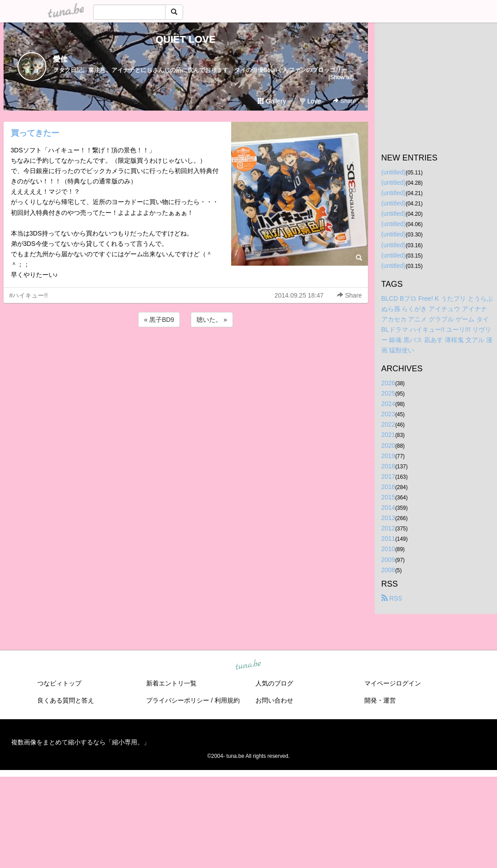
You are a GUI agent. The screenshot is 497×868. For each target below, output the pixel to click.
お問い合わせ (274, 700)
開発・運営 (380, 700)
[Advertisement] (186, 353)
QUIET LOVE (186, 39)
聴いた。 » (212, 320)
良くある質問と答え (66, 700)
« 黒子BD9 (159, 320)
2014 (388, 507)
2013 (388, 518)
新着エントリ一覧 (171, 683)
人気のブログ (274, 683)
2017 (388, 476)
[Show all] (341, 77)
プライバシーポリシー (178, 700)
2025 (388, 393)
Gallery (272, 101)
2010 (388, 549)
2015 (388, 497)
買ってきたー (35, 133)
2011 (388, 539)
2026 (388, 383)
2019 (388, 456)
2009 (388, 560)
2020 (388, 445)
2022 (388, 424)
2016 (388, 487)
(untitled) (394, 172)
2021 (388, 435)
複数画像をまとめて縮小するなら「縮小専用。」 (81, 742)
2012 (388, 528)
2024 (388, 404)
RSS (392, 598)
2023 (388, 414)
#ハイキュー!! (29, 295)
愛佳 (60, 59)
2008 (388, 570)
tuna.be (248, 665)
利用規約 (227, 700)
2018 (388, 466)
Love (310, 101)
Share (344, 101)
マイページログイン (393, 683)
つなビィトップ (59, 683)
